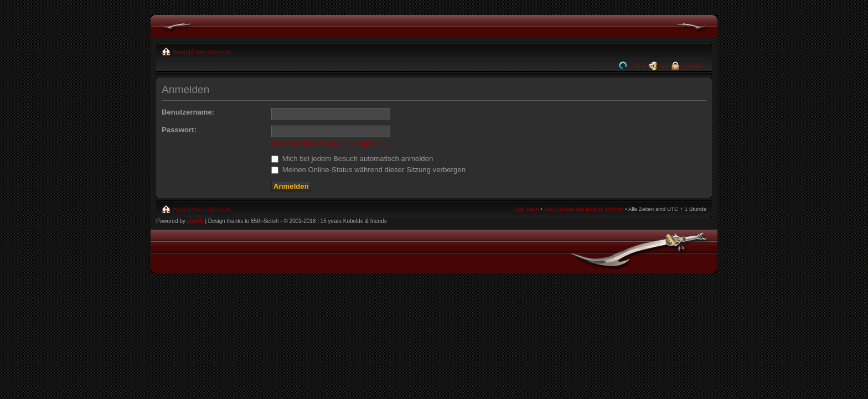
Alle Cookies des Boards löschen (583, 209)
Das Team (526, 209)
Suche (637, 66)
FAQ (663, 66)
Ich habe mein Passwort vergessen (328, 143)
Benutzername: (188, 112)
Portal (179, 52)
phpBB (195, 221)
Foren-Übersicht (211, 52)
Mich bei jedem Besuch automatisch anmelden (352, 159)
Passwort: (179, 130)
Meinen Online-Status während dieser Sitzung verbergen (368, 170)
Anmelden (693, 66)
